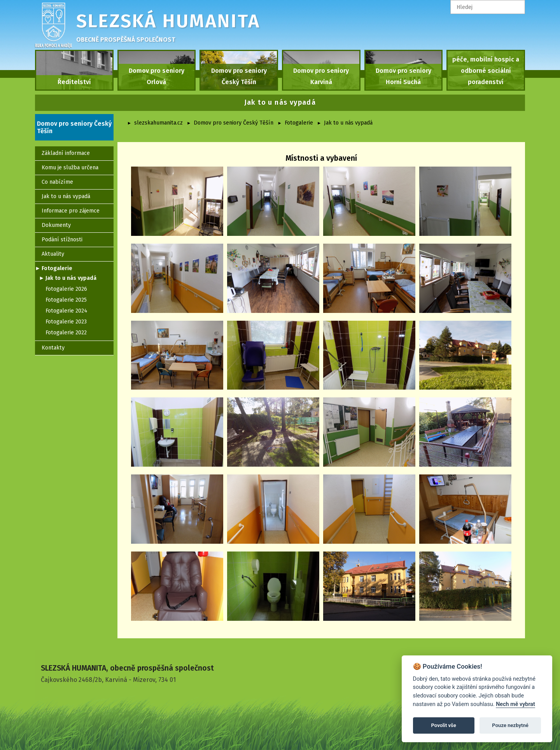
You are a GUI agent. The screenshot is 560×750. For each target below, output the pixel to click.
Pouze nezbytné (510, 725)
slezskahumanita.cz (158, 123)
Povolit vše (444, 725)
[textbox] (488, 7)
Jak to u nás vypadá (348, 123)
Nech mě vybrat (515, 704)
